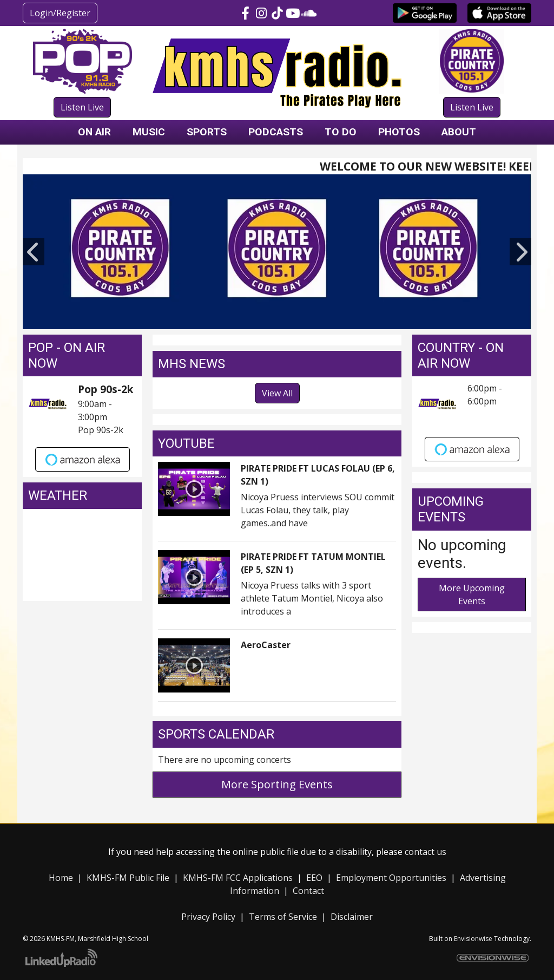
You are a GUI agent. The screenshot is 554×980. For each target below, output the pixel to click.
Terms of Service (283, 917)
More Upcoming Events (472, 594)
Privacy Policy (208, 917)
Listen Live (82, 107)
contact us (426, 852)
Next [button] (520, 252)
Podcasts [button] (276, 132)
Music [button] (149, 132)
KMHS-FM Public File (128, 878)
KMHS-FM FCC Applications (238, 878)
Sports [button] (207, 132)
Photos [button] (399, 132)
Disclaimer (352, 917)
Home (61, 878)
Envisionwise (473, 939)
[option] (277, 252)
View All (277, 393)
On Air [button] (94, 132)
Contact (308, 891)
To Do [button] (341, 132)
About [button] (459, 132)
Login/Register (60, 13)
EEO (314, 878)
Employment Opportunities (391, 878)
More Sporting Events (277, 784)
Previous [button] (34, 252)
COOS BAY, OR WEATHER (82, 555)
